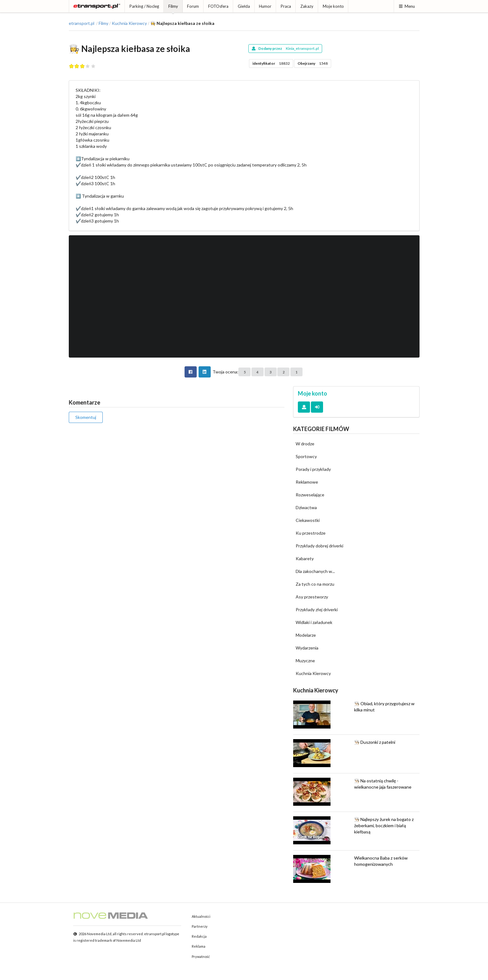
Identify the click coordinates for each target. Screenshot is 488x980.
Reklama (199, 946)
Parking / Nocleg (144, 6)
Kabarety (305, 558)
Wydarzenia (307, 648)
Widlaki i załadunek (314, 622)
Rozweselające (310, 495)
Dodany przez (285, 48)
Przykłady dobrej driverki (319, 546)
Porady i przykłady (313, 469)
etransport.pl (82, 23)
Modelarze (306, 635)
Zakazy (307, 6)
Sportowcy (306, 456)
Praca (286, 6)
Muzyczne (305, 661)
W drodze (305, 444)
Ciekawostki (308, 520)
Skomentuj (86, 417)
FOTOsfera (218, 6)
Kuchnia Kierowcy (129, 23)
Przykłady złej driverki (317, 610)
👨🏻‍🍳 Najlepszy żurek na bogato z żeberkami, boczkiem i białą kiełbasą (384, 825)
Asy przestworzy (312, 597)
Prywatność (201, 957)
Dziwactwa (306, 507)
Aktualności (201, 916)
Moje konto (333, 6)
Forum (193, 6)
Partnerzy (200, 926)
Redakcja (199, 936)
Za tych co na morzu (315, 584)
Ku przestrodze (311, 533)
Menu (407, 6)
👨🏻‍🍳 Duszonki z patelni (375, 742)
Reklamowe (307, 482)
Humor (265, 6)
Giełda (244, 6)
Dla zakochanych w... (315, 571)
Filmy (173, 6)
